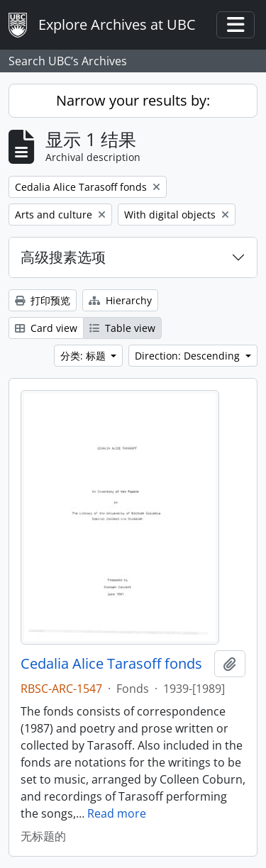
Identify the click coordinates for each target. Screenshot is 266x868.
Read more (117, 813)
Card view (46, 328)
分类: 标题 (84, 356)
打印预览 (43, 300)
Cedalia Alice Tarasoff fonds (111, 664)
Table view (122, 328)
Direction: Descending (189, 356)
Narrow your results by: (133, 100)
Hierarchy (120, 300)
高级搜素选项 (63, 257)
